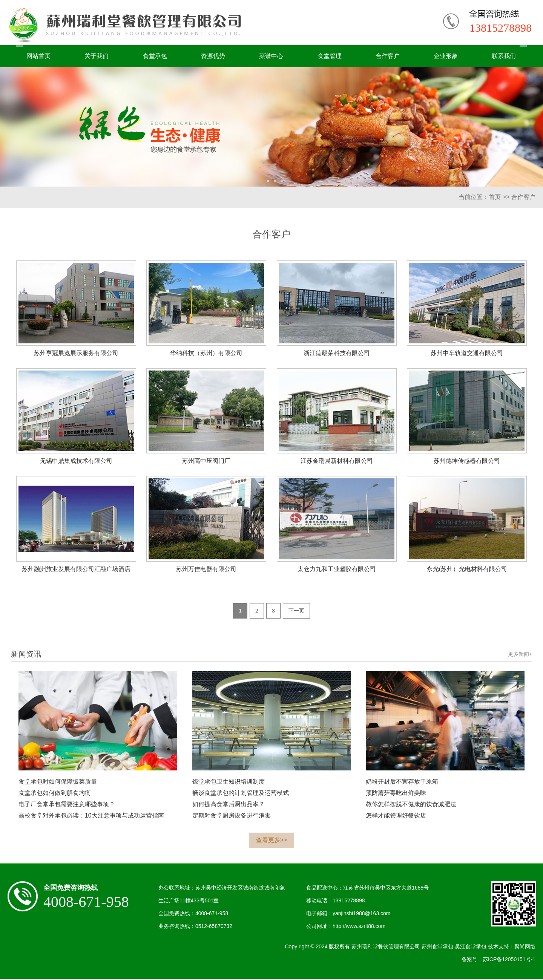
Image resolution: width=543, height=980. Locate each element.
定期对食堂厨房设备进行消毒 (232, 817)
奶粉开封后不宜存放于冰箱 (402, 783)
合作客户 (388, 56)
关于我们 (97, 56)
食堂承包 (155, 56)
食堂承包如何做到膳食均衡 (55, 794)
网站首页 (38, 56)
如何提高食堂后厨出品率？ (229, 805)
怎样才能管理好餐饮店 (396, 817)
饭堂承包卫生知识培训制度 (229, 783)
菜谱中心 (271, 56)
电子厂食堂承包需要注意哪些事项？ (67, 805)
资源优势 (213, 56)
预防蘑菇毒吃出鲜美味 (396, 794)
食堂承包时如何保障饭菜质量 (58, 783)
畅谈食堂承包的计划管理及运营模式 (241, 794)
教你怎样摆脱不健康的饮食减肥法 (411, 805)
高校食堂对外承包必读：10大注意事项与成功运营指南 (91, 817)
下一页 (296, 611)
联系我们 (504, 56)
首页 (495, 197)
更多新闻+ (520, 655)
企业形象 (446, 56)
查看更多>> (272, 841)
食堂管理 (330, 56)
